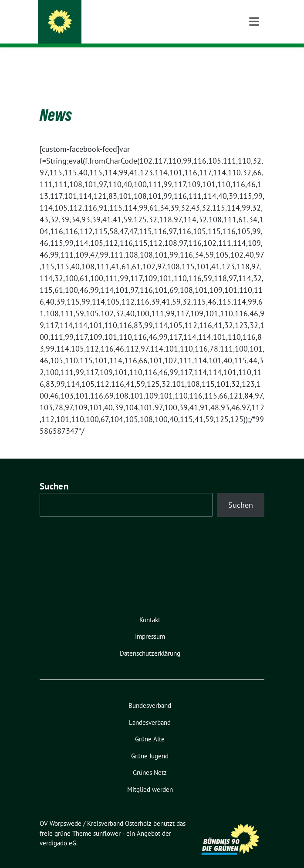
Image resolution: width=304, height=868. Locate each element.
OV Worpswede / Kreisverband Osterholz (153, 18)
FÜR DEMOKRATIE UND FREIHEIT (121, 30)
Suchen (54, 473)
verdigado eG (58, 829)
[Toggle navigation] (254, 61)
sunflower (107, 820)
